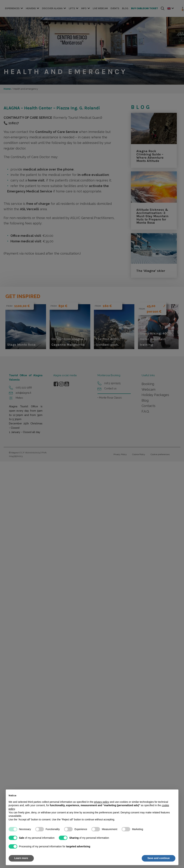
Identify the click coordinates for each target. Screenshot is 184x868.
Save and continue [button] (159, 858)
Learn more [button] (21, 858)
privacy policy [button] (102, 802)
